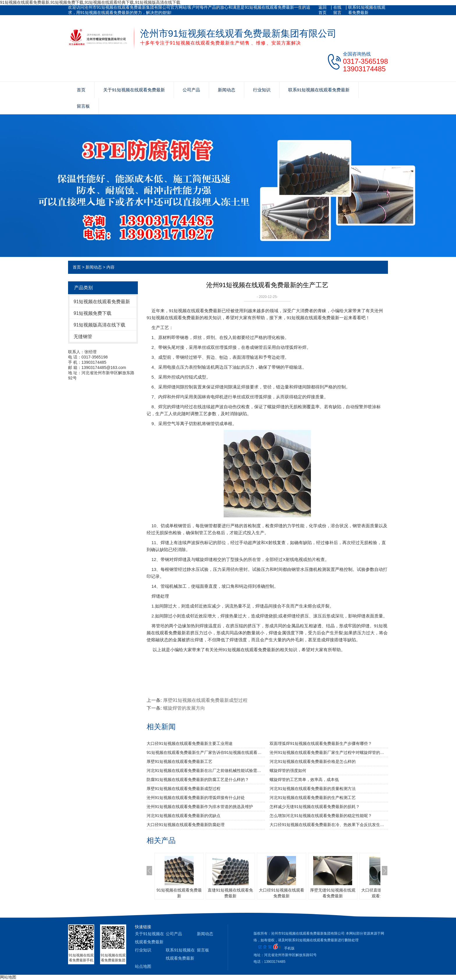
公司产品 (191, 90)
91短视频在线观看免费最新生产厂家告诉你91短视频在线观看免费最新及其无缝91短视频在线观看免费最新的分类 (206, 752)
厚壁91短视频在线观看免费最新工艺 (179, 761)
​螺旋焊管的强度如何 (288, 770)
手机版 (289, 948)
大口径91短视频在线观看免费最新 (282, 893)
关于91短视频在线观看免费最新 (134, 90)
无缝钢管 (83, 337)
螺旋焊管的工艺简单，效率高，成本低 (304, 780)
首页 (81, 90)
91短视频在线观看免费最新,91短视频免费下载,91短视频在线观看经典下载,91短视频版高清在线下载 (90, 2)
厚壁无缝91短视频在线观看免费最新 (333, 893)
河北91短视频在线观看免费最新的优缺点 (184, 816)
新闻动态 (227, 90)
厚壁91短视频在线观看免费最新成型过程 (205, 700)
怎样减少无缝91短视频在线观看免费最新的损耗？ (315, 807)
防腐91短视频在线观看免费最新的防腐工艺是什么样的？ (198, 780)
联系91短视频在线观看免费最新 (367, 10)
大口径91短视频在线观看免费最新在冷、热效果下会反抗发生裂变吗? (329, 825)
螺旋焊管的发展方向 (184, 708)
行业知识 (262, 90)
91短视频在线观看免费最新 (102, 302)
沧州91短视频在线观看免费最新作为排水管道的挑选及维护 (200, 807)
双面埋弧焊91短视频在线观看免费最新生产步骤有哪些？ (321, 743)
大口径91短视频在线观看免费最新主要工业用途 (190, 743)
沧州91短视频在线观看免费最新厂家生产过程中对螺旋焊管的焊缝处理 (329, 752)
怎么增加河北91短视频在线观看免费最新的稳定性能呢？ (321, 816)
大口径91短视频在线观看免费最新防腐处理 (186, 825)
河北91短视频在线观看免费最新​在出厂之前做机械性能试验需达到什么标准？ (206, 770)
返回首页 (323, 10)
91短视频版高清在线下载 (99, 325)
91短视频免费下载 (92, 313)
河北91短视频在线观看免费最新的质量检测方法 (313, 789)
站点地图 (143, 966)
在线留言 (337, 10)
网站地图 (8, 977)
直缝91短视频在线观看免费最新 (230, 893)
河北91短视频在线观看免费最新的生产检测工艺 (313, 798)
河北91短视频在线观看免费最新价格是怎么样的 (313, 761)
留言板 (83, 106)
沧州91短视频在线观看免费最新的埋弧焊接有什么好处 (196, 798)
